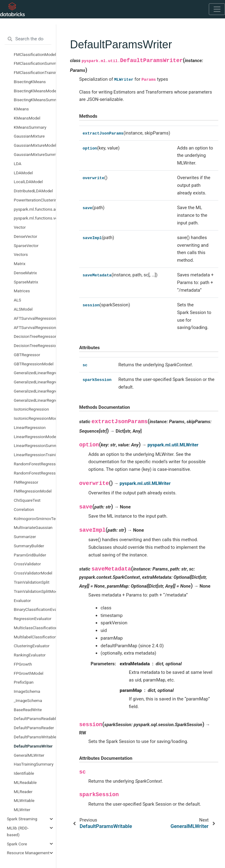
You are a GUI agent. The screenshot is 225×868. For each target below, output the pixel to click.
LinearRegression (30, 427)
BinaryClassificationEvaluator (35, 609)
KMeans (21, 109)
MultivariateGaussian (33, 527)
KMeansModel (27, 118)
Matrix (20, 264)
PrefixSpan (24, 682)
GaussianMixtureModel (35, 145)
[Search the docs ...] (28, 39)
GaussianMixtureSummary (35, 154)
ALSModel (23, 309)
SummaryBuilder (29, 546)
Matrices (22, 291)
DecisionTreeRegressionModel (35, 345)
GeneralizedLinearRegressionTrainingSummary (35, 400)
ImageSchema (27, 691)
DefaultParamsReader (34, 728)
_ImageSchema (28, 700)
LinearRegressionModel (35, 437)
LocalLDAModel (28, 182)
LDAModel (23, 173)
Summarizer (25, 537)
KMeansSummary (30, 127)
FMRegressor (26, 482)
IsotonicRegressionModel (35, 418)
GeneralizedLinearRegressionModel (35, 382)
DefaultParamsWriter (33, 746)
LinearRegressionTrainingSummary (35, 455)
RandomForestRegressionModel (35, 473)
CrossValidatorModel (33, 573)
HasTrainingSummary (34, 764)
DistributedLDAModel (33, 191)
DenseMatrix (25, 273)
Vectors (21, 254)
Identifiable (24, 773)
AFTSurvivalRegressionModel (35, 327)
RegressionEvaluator (33, 619)
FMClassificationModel (35, 54)
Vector (20, 227)
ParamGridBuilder (30, 555)
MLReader (23, 792)
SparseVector (26, 246)
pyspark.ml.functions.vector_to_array (35, 218)
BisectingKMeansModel (35, 91)
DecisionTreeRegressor (35, 336)
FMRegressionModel (33, 491)
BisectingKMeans (30, 82)
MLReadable (25, 782)
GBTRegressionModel (34, 364)
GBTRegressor (27, 355)
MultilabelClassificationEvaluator (35, 637)
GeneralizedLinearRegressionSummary (35, 391)
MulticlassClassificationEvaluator (35, 628)
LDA (18, 164)
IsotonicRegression (31, 409)
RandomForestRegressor (35, 464)
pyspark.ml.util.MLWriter (173, 445)
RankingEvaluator (30, 655)
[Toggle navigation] (217, 9)
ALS (17, 300)
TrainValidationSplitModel (35, 591)
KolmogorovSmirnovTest (35, 519)
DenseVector (26, 236)
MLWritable (24, 800)
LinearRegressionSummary (35, 445)
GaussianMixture (29, 136)
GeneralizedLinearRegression (35, 373)
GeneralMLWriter (29, 755)
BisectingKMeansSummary (35, 100)
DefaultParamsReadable (35, 718)
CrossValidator (27, 564)
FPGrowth (23, 664)
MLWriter (22, 810)
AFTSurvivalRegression (35, 318)
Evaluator (22, 600)
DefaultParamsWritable (35, 737)
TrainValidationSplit (32, 582)
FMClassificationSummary (35, 63)
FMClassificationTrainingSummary (35, 72)
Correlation (24, 509)
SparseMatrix (26, 282)
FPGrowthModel (29, 673)
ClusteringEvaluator (32, 646)
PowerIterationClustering (35, 200)
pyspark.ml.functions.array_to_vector (35, 209)
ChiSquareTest (27, 500)
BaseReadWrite (28, 710)
